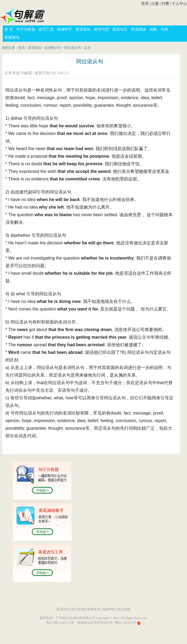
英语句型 (102, 29)
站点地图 (124, 609)
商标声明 (109, 609)
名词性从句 (53, 48)
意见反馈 (78, 609)
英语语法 (83, 29)
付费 (165, 4)
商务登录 (94, 609)
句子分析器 (26, 29)
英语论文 (120, 29)
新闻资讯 (12, 38)
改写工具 (46, 29)
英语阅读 (138, 29)
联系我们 (63, 609)
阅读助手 (65, 29)
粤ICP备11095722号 (60, 623)
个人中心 (179, 4)
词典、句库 (159, 29)
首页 (21, 48)
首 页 (9, 29)
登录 (145, 4)
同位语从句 (72, 48)
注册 (155, 4)
